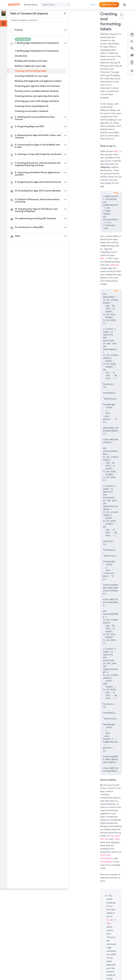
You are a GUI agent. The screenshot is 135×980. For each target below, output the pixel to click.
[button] (63, 30)
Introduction (21, 56)
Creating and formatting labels (31, 71)
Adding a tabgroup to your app (30, 66)
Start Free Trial (109, 5)
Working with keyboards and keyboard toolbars (38, 81)
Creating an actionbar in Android (31, 111)
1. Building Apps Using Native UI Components (37, 51)
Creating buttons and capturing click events (37, 96)
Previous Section (79, 959)
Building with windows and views (31, 61)
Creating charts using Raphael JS (32, 106)
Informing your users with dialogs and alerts (37, 101)
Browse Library (31, 5)
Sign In (93, 5)
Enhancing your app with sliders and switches (37, 86)
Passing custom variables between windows (37, 91)
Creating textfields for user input (31, 76)
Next (112, 959)
